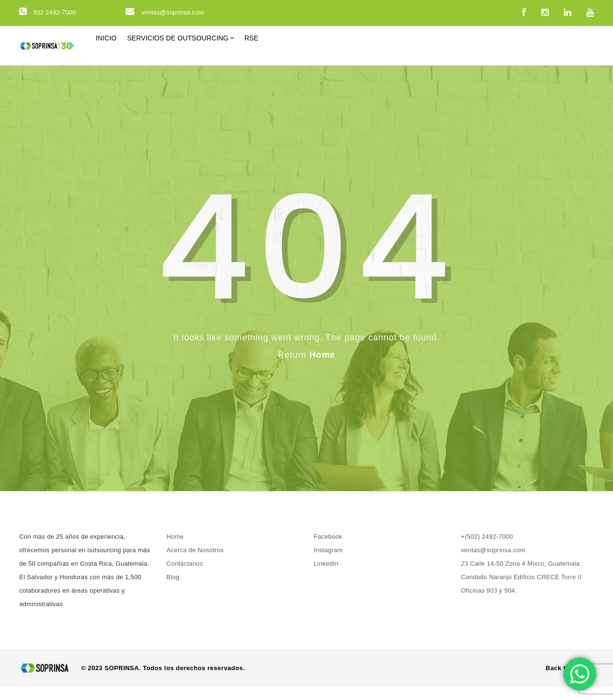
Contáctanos (185, 577)
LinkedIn (326, 577)
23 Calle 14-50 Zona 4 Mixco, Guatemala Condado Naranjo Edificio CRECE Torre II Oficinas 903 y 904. (521, 590)
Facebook (328, 550)
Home (322, 368)
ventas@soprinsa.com (165, 12)
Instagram (328, 564)
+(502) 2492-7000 (487, 550)
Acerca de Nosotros (195, 564)
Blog (173, 590)
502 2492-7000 (47, 12)
